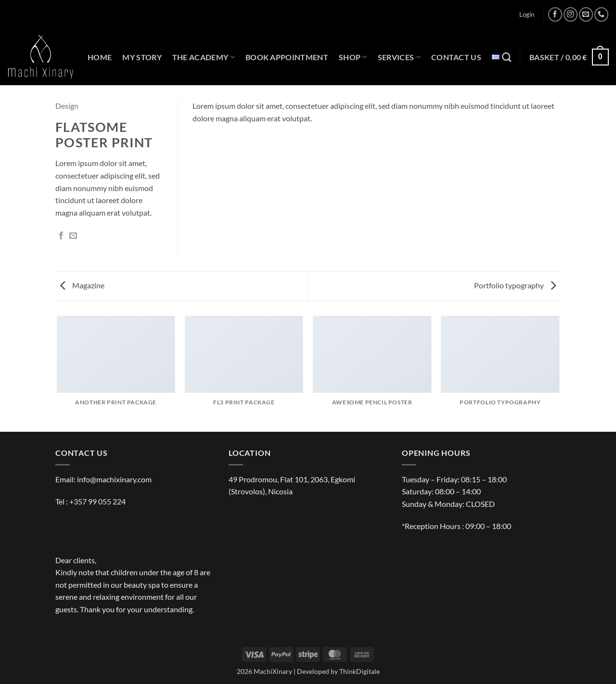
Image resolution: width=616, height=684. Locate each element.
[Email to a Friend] (73, 236)
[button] (527, 14)
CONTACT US (456, 57)
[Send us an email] (586, 14)
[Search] (507, 57)
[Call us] (601, 14)
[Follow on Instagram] (571, 14)
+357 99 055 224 (97, 501)
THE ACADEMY (204, 57)
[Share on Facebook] (61, 236)
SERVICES (399, 57)
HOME (100, 57)
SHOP (353, 57)
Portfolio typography (515, 285)
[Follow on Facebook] (555, 14)
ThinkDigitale (359, 671)
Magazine (82, 285)
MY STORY (142, 57)
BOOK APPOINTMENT (287, 57)
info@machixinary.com (114, 479)
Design (67, 106)
